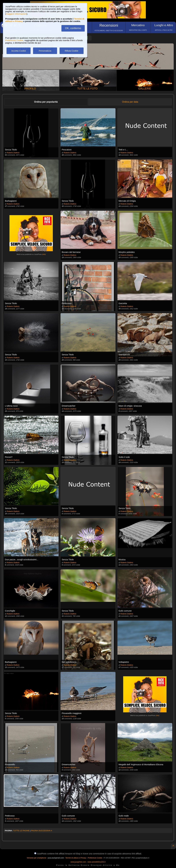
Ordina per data (130, 102)
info (44, 254)
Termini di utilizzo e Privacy (76, 858)
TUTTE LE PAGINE (21, 831)
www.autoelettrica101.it (96, 862)
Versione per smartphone (37, 858)
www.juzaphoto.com (78, 862)
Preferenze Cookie (14, 40)
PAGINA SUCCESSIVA (42, 831)
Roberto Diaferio (13, 153)
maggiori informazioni (16, 14)
